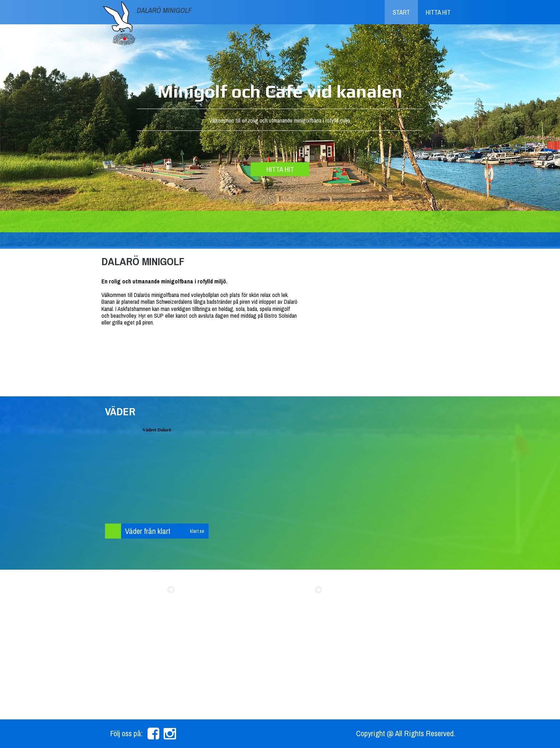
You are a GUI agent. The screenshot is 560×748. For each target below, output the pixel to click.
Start (401, 12)
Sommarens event (135, 590)
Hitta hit (438, 12)
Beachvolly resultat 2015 (268, 590)
